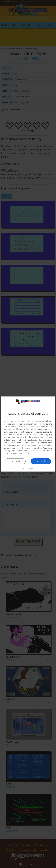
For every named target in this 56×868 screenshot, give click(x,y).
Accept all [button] (41, 461)
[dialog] (28, 434)
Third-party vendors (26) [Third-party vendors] (37, 435)
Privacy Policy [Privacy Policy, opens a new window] (23, 453)
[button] (28, 468)
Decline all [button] (15, 461)
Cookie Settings (10, 453)
